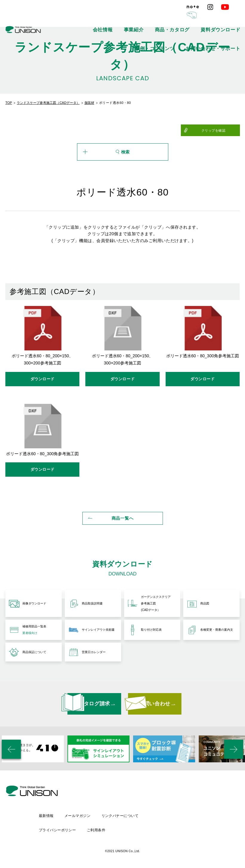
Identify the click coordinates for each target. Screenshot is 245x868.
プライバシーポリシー (105, 827)
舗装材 (89, 103)
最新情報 (94, 816)
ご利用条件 (145, 827)
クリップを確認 (225, 130)
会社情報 (60, 18)
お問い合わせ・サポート (223, 18)
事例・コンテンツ (181, 18)
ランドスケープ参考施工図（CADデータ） (48, 103)
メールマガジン (127, 816)
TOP (9, 103)
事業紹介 (83, 18)
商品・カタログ (110, 18)
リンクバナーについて (170, 816)
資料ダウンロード (145, 18)
